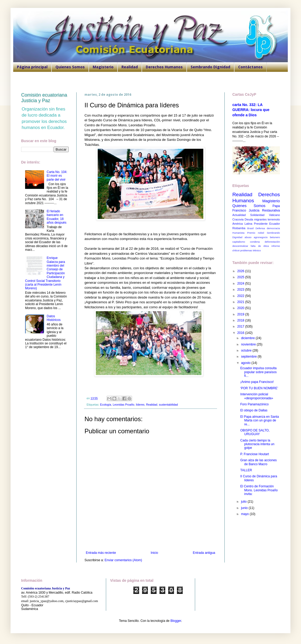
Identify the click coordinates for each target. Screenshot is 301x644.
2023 (241, 290)
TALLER (246, 470)
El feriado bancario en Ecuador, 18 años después (57, 217)
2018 (241, 320)
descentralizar (240, 246)
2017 (241, 326)
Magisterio (103, 67)
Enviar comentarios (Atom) (123, 560)
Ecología (106, 405)
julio (244, 502)
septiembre (249, 357)
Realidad (130, 67)
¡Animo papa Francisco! (257, 382)
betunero (275, 237)
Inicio (154, 553)
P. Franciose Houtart (255, 454)
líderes (140, 405)
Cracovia (238, 219)
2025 (241, 277)
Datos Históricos (54, 318)
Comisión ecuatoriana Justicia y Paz (44, 98)
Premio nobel (256, 233)
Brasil (251, 228)
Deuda (249, 219)
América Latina (242, 224)
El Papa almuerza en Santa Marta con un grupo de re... (260, 420)
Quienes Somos (70, 67)
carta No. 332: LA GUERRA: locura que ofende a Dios (251, 110)
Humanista (238, 233)
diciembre (248, 338)
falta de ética (260, 246)
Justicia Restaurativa (264, 210)
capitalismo (239, 242)
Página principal (32, 67)
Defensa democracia (268, 228)
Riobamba (239, 228)
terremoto (274, 219)
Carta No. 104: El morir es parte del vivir (57, 176)
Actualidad (239, 215)
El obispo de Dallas (254, 410)
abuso (248, 237)
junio (245, 508)
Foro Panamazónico (254, 404)
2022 (241, 296)
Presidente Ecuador (267, 224)
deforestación (272, 242)
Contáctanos (250, 67)
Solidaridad (257, 215)
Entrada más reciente (101, 553)
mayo (245, 514)
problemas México (251, 250)
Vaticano (274, 215)
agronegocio (261, 237)
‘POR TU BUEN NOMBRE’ (259, 388)
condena (255, 242)
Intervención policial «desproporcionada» (257, 396)
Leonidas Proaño (124, 405)
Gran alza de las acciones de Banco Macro (258, 462)
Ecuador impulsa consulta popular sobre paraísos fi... (258, 372)
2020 (241, 308)
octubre (247, 350)
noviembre (249, 344)
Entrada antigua (204, 553)
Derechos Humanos (164, 67)
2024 (241, 283)
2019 (241, 314)
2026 (241, 271)
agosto (246, 363)
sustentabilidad (168, 405)
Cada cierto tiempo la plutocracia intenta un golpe (257, 444)
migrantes (260, 219)
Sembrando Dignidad (210, 67)
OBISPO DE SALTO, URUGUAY (255, 432)
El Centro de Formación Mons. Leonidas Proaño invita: (259, 490)
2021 (241, 302)
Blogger (176, 621)
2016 (241, 333)
